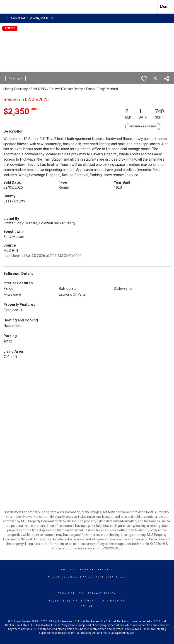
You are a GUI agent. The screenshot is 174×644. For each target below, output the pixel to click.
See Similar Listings (143, 127)
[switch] (144, 78)
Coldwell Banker (78, 570)
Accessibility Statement (72, 601)
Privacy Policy (102, 593)
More (164, 7)
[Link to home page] (6, 6)
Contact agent (16, 78)
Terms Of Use (71, 593)
